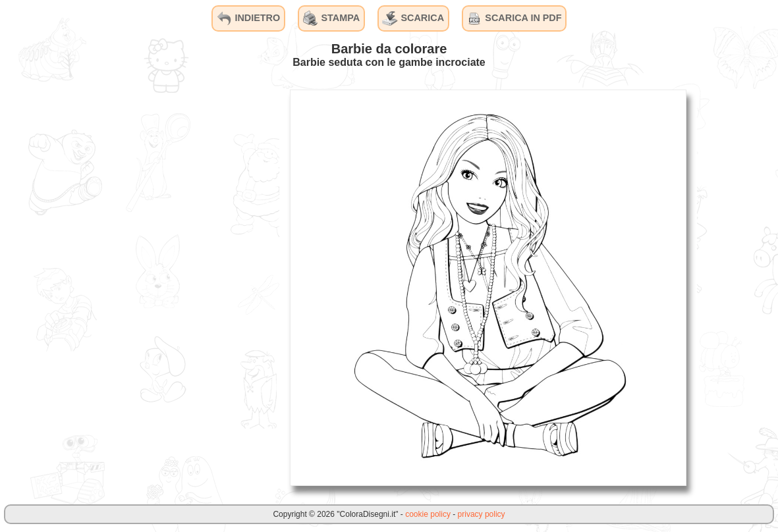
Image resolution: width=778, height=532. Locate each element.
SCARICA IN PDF (514, 18)
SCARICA (413, 18)
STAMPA (332, 18)
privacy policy (482, 514)
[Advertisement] (181, 287)
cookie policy (428, 514)
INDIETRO (248, 18)
